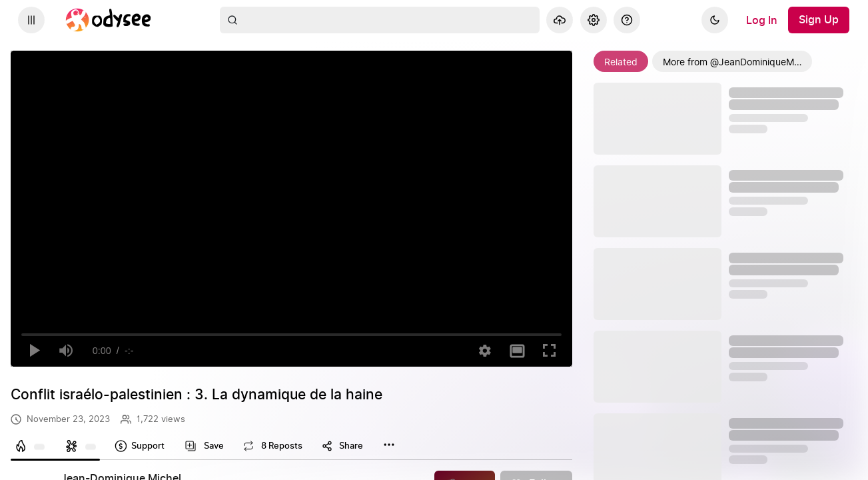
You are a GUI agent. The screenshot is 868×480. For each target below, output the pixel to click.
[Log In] (762, 20)
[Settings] (594, 20)
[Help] (627, 20)
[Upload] (560, 20)
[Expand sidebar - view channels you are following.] (31, 20)
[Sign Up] (819, 20)
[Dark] (715, 20)
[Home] (109, 20)
